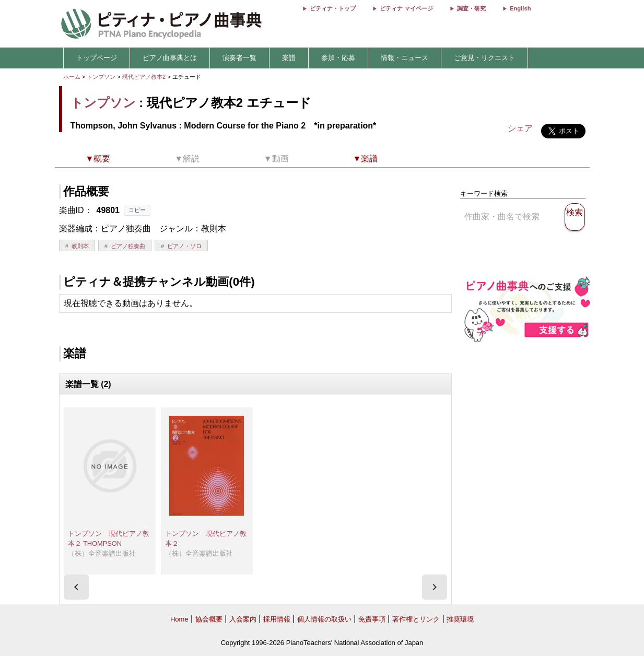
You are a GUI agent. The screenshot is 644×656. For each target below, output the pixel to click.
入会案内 (243, 619)
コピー (137, 210)
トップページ (97, 58)
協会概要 (209, 619)
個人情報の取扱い (324, 619)
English (520, 8)
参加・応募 (338, 58)
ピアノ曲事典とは (170, 58)
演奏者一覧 (239, 58)
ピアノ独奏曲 (128, 246)
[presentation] (76, 587)
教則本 (80, 246)
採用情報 (277, 619)
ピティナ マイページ (406, 8)
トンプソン (101, 77)
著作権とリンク (416, 619)
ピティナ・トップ (333, 8)
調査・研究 (471, 8)
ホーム (72, 77)
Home (179, 619)
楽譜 (289, 58)
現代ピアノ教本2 (145, 77)
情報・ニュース (405, 58)
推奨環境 (460, 619)
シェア (520, 128)
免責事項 (372, 619)
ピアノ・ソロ (184, 246)
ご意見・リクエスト (484, 58)
